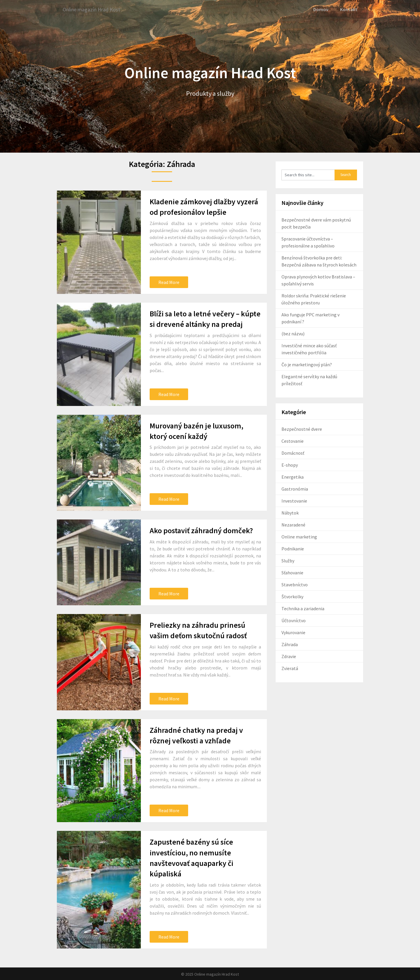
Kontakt (349, 9)
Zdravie (289, 656)
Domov (322, 9)
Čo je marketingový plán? (307, 364)
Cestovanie (293, 441)
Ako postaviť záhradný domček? (201, 530)
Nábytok (290, 512)
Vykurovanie (293, 632)
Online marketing (299, 536)
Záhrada (290, 644)
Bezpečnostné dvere (302, 429)
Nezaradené (293, 524)
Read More (169, 282)
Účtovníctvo (294, 620)
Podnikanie (293, 548)
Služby (288, 560)
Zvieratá (290, 668)
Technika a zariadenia (303, 608)
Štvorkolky (292, 596)
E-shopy (290, 465)
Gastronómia (295, 489)
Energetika (293, 477)
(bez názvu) (293, 333)
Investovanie (294, 501)
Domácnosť (293, 453)
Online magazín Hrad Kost (95, 9)
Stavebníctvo (295, 584)
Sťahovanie (292, 572)
